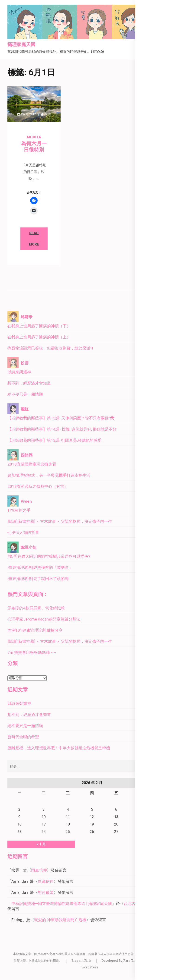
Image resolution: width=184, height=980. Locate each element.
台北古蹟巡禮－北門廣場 (145, 904)
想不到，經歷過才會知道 (29, 383)
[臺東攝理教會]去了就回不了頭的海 (38, 579)
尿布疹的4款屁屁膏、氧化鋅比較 (36, 608)
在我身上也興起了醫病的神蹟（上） (39, 337)
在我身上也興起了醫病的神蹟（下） (39, 326)
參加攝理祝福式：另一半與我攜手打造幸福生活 (49, 475)
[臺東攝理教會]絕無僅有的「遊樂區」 (40, 567)
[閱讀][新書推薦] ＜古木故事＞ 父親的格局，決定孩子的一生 (60, 521)
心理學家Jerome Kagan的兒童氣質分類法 (44, 619)
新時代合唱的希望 (23, 737)
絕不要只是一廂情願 (25, 394)
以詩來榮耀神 (19, 372)
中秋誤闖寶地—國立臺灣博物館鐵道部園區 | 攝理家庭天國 (62, 904)
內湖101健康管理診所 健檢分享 (35, 630)
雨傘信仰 (39, 870)
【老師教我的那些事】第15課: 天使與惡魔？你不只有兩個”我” (61, 418)
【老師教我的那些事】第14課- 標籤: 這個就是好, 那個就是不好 (62, 429)
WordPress (90, 967)
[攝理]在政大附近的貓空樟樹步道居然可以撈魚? (49, 556)
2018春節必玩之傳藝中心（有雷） (38, 486)
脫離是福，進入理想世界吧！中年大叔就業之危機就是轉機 (59, 748)
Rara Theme (133, 961)
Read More (34, 239)
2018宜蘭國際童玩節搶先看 (32, 464)
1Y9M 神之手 (19, 510)
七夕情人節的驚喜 (23, 533)
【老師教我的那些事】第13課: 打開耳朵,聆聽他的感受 (54, 440)
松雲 (48, 114)
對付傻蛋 (46, 892)
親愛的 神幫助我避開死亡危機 (60, 920)
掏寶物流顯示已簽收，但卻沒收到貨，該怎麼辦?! (50, 348)
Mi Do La (34, 137)
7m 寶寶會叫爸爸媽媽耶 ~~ (32, 652)
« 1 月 (41, 844)
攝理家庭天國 (21, 45)
